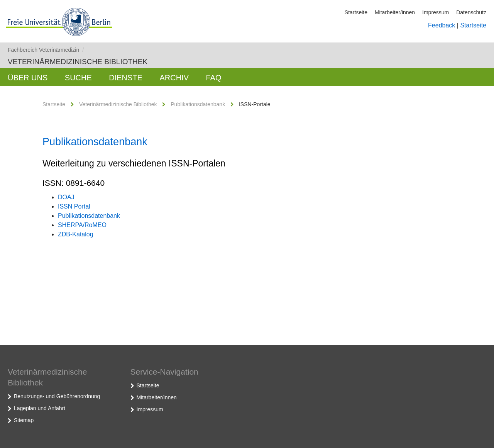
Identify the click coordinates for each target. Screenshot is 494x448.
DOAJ (66, 197)
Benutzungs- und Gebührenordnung (57, 396)
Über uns (28, 78)
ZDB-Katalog (76, 234)
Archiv (174, 78)
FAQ (213, 78)
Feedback (442, 25)
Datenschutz (471, 12)
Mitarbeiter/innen (395, 12)
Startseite (356, 12)
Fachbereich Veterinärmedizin (46, 50)
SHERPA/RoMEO (82, 225)
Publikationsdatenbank (198, 104)
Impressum (436, 12)
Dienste (126, 78)
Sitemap (24, 420)
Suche (78, 78)
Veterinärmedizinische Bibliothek (78, 62)
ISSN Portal (74, 206)
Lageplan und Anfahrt (40, 408)
